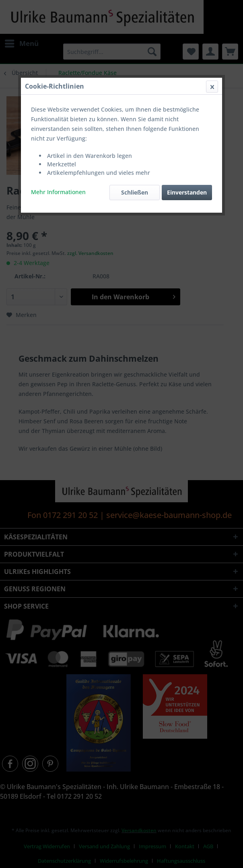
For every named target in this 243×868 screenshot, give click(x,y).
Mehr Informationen (58, 192)
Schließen (135, 192)
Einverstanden (187, 192)
